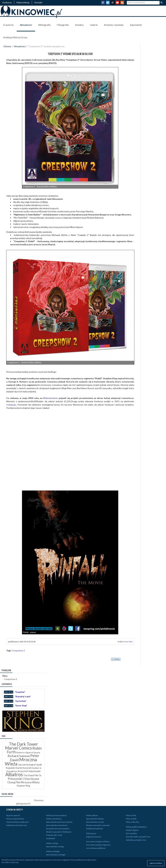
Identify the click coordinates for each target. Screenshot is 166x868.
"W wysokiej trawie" (23, 696)
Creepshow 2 (18, 650)
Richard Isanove (19, 756)
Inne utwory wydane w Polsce (98, 842)
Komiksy (79, 25)
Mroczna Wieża (21, 762)
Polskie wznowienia (54, 819)
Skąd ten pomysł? (13, 815)
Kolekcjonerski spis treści (17, 825)
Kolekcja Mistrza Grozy (15, 37)
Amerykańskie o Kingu (55, 847)
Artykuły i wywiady (114, 25)
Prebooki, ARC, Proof (54, 835)
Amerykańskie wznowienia (57, 825)
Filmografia (63, 25)
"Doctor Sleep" (21, 706)
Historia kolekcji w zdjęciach (17, 822)
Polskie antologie (53, 851)
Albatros (14, 774)
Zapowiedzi (136, 25)
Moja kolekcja (23, 2)
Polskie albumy (92, 815)
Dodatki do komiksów (94, 829)
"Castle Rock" (21, 701)
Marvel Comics (19, 748)
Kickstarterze (50, 398)
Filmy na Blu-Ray (133, 822)
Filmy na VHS (131, 815)
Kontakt (38, 2)
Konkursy (7, 2)
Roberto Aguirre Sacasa (28, 752)
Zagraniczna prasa (94, 837)
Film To (38, 775)
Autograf (31, 765)
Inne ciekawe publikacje (96, 848)
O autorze (8, 25)
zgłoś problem (156, 863)
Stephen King (23, 786)
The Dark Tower (23, 744)
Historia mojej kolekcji (15, 819)
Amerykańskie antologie (56, 855)
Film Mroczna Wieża (28, 782)
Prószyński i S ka (19, 779)
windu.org (14, 862)
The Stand (29, 775)
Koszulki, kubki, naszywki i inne (138, 837)
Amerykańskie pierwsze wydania (59, 822)
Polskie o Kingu (52, 843)
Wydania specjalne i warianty (98, 825)
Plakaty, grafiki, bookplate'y (136, 827)
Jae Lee (22, 764)
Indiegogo (11, 405)
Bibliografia (44, 25)
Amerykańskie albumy (95, 819)
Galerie (94, 25)
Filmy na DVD (131, 819)
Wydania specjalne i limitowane (59, 832)
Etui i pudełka (131, 833)
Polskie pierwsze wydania (56, 815)
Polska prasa (91, 833)
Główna (7, 46)
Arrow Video (128, 642)
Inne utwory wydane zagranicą (98, 845)
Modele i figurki (132, 830)
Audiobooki (51, 838)
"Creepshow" (20, 692)
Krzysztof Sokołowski (29, 771)
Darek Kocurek (23, 768)
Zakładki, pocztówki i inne (136, 840)
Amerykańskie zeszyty (95, 822)
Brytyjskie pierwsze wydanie (58, 829)
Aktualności (26, 25)
